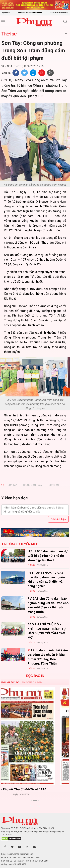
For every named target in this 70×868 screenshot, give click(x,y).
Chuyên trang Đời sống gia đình (30, 13)
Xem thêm (35, 806)
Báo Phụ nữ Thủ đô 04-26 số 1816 (35, 789)
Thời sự (9, 34)
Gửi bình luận (58, 519)
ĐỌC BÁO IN (35, 676)
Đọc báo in (6, 13)
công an (54, 485)
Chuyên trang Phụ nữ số (59, 13)
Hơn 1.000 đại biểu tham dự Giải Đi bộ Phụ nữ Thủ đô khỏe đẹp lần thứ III (48, 556)
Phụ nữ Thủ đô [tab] (10, 682)
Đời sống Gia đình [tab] (32, 682)
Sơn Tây (12, 485)
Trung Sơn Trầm (33, 485)
